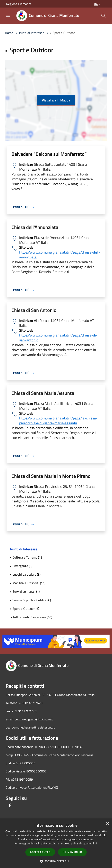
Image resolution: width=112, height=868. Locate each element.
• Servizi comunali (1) (25, 591)
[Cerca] (103, 16)
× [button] (107, 824)
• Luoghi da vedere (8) (25, 574)
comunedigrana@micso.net (34, 719)
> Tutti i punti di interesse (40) (31, 617)
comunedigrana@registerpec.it (33, 727)
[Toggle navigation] (8, 15)
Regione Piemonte (19, 4)
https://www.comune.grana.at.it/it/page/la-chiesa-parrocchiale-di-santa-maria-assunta (58, 421)
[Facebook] (10, 805)
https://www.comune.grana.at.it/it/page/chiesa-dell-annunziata (60, 255)
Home (9, 33)
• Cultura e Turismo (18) (27, 557)
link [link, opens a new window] (95, 843)
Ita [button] (98, 4)
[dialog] (56, 844)
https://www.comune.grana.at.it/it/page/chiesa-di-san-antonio (58, 338)
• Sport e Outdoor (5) (25, 609)
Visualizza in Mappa (56, 100)
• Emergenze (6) (21, 566)
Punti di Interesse (32, 33)
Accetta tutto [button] (40, 852)
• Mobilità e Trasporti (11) (28, 583)
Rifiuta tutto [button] (72, 852)
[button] (56, 861)
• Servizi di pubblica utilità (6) (30, 600)
